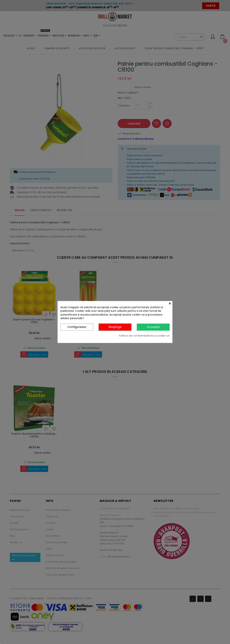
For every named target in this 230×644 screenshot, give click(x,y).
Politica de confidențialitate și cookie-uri (144, 336)
